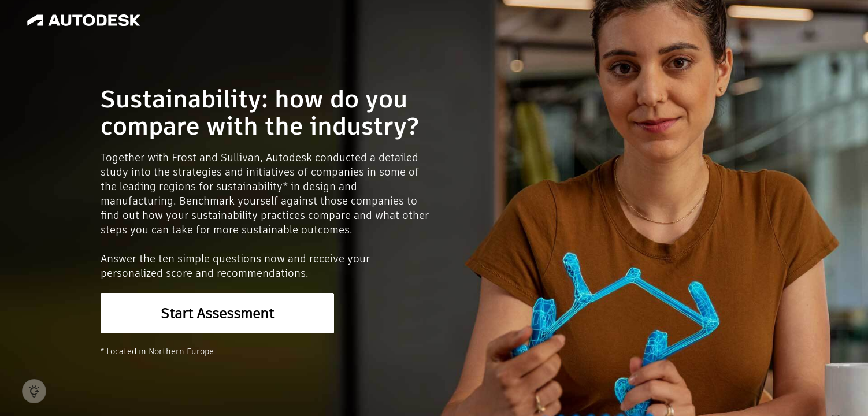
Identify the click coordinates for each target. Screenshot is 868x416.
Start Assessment (217, 313)
